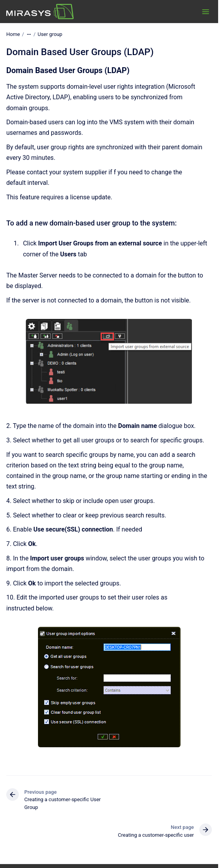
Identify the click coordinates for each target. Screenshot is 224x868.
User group (50, 34)
